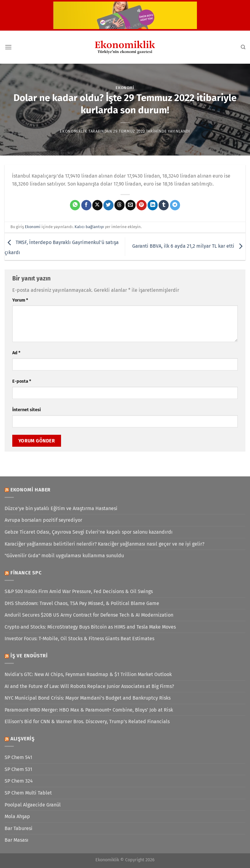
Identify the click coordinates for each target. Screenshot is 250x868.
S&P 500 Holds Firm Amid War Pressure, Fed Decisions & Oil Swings (79, 591)
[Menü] (8, 47)
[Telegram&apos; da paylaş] (175, 205)
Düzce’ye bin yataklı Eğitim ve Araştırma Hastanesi (61, 508)
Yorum (20, 300)
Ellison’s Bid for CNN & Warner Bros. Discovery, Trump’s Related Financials (87, 721)
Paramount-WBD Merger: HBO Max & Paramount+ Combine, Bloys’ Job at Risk (89, 710)
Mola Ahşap (17, 816)
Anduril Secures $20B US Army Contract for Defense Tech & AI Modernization (89, 615)
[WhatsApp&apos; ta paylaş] (75, 205)
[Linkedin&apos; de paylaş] (153, 205)
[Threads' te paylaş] (119, 205)
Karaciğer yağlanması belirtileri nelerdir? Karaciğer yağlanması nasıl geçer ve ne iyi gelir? (104, 544)
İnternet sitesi (27, 410)
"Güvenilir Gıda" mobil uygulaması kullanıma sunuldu (64, 556)
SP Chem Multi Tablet (28, 793)
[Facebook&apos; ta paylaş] (86, 205)
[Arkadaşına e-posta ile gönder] (131, 205)
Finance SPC (26, 573)
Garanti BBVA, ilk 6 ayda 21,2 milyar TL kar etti (189, 246)
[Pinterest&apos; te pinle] (142, 205)
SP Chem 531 (18, 769)
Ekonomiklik (73, 131)
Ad (16, 353)
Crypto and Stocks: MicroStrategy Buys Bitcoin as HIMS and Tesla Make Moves (90, 627)
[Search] (243, 47)
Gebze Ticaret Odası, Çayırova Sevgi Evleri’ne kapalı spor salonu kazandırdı (89, 532)
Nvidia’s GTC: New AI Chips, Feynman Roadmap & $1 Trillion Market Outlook (88, 674)
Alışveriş (23, 739)
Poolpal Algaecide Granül (33, 805)
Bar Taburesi (19, 828)
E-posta (22, 381)
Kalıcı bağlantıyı (89, 227)
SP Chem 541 (18, 757)
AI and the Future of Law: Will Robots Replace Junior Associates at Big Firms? (89, 686)
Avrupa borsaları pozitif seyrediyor (43, 520)
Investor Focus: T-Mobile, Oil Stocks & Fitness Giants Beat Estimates (79, 639)
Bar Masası (17, 840)
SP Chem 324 (19, 781)
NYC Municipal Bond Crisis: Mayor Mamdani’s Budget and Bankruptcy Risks (88, 698)
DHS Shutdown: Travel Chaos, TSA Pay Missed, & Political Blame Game (82, 603)
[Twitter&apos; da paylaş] (108, 205)
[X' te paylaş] (97, 205)
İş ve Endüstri (29, 656)
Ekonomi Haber (31, 490)
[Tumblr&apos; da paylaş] (164, 205)
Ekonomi (125, 88)
